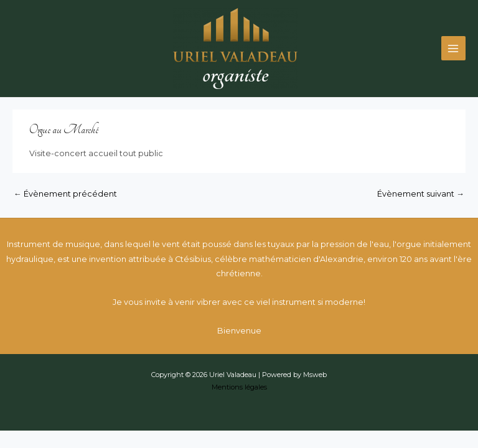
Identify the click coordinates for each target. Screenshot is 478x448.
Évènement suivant (421, 194)
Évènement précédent (65, 194)
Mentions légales (239, 387)
